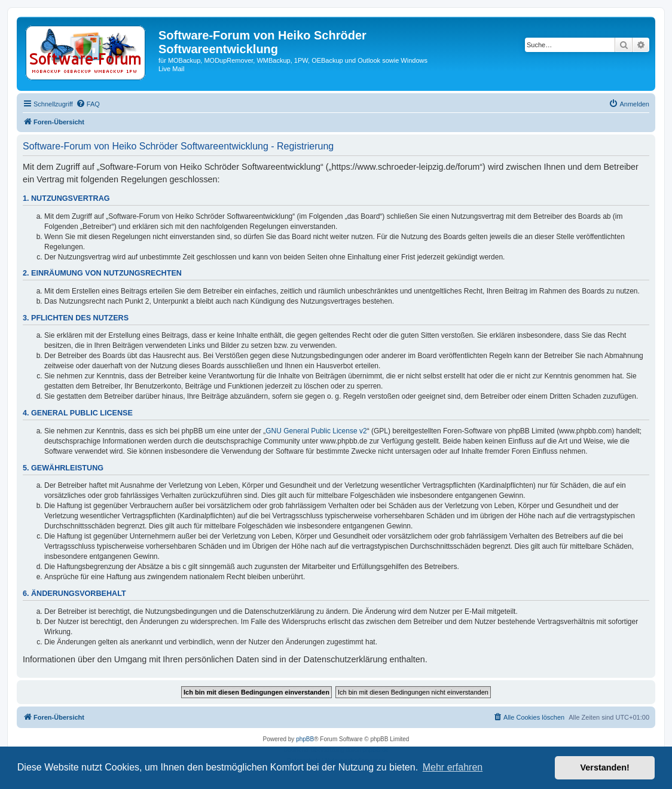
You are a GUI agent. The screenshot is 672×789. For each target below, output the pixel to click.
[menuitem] (88, 104)
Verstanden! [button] (605, 767)
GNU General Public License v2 (316, 431)
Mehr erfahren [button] (453, 767)
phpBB (305, 739)
